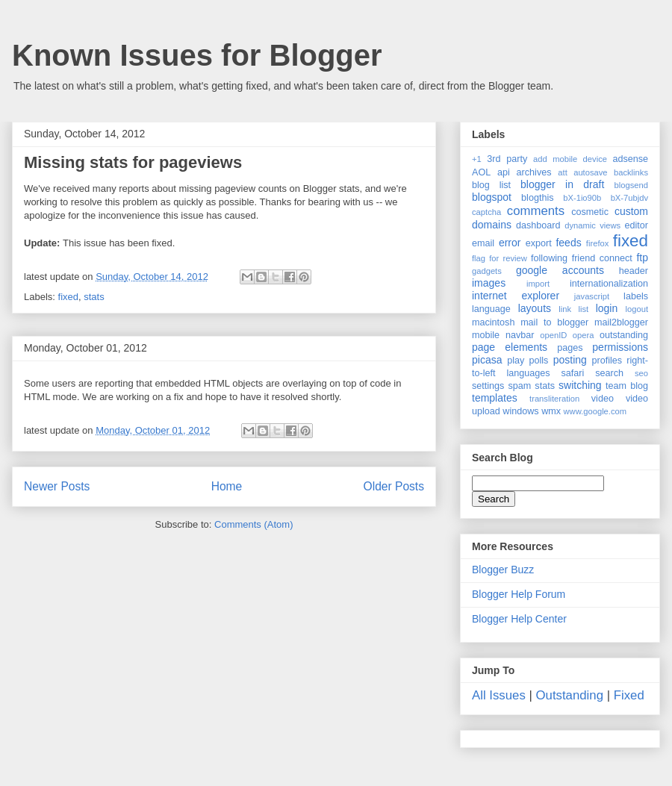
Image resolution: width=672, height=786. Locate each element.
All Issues (499, 695)
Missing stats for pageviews (133, 162)
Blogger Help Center (519, 619)
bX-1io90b (582, 198)
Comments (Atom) (253, 524)
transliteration (554, 399)
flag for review (500, 258)
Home (227, 486)
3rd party (507, 159)
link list (573, 309)
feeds (568, 243)
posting (570, 360)
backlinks (631, 172)
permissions (620, 347)
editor (637, 225)
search (609, 373)
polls (539, 361)
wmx (551, 411)
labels (636, 296)
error (510, 243)
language (491, 309)
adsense (630, 159)
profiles (607, 361)
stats (94, 297)
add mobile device (570, 159)
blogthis (537, 198)
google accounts (560, 270)
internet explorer (516, 296)
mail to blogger (554, 322)
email (483, 243)
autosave (590, 172)
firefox (597, 243)
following (549, 258)
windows (520, 411)
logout (637, 309)
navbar (520, 335)
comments (536, 211)
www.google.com (595, 411)
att (562, 172)
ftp (642, 258)
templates (495, 398)
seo (641, 373)
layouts (535, 308)
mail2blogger (621, 322)
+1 (477, 159)
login (607, 308)
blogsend (631, 185)
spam (519, 386)
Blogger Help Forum (519, 594)
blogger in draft (562, 184)
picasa (487, 360)
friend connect (602, 258)
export (539, 243)
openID (553, 335)
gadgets (487, 271)
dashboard (538, 225)
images (489, 283)
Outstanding (570, 695)
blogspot (492, 197)
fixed (68, 297)
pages (570, 348)
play (516, 361)
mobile (486, 335)
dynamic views (592, 225)
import (538, 284)
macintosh (493, 322)
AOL (481, 172)
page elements (510, 347)
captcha (486, 212)
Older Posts (394, 486)
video (603, 399)
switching (580, 385)
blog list (491, 185)
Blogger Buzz (503, 570)
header (634, 271)
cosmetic (590, 212)
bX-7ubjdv (629, 198)
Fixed (629, 695)
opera (584, 335)
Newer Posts (57, 486)
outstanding (624, 335)
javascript (592, 296)
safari (573, 373)
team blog (627, 386)
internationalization (609, 284)
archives (534, 172)
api (504, 172)
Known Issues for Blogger (197, 55)
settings (488, 386)
